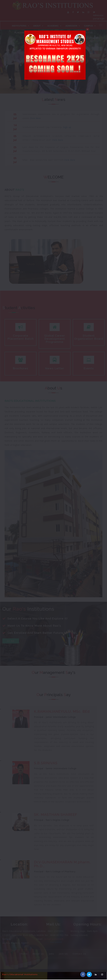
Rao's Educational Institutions (20, 974)
